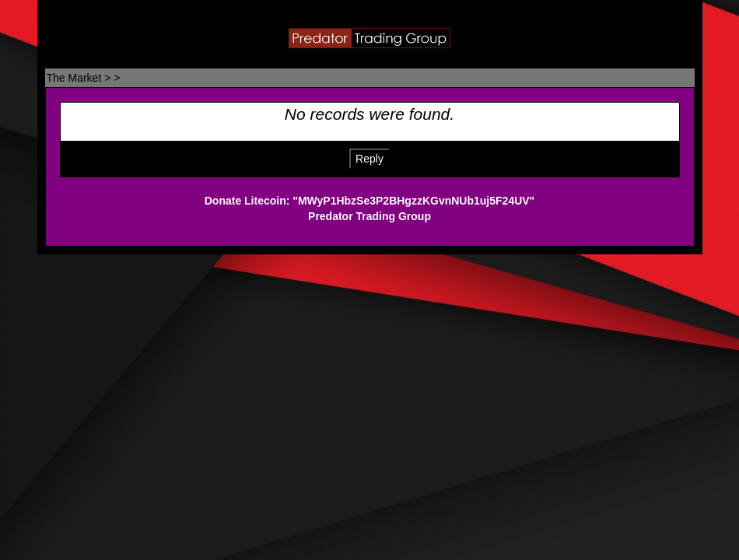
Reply (369, 159)
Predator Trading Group (369, 216)
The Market (74, 78)
